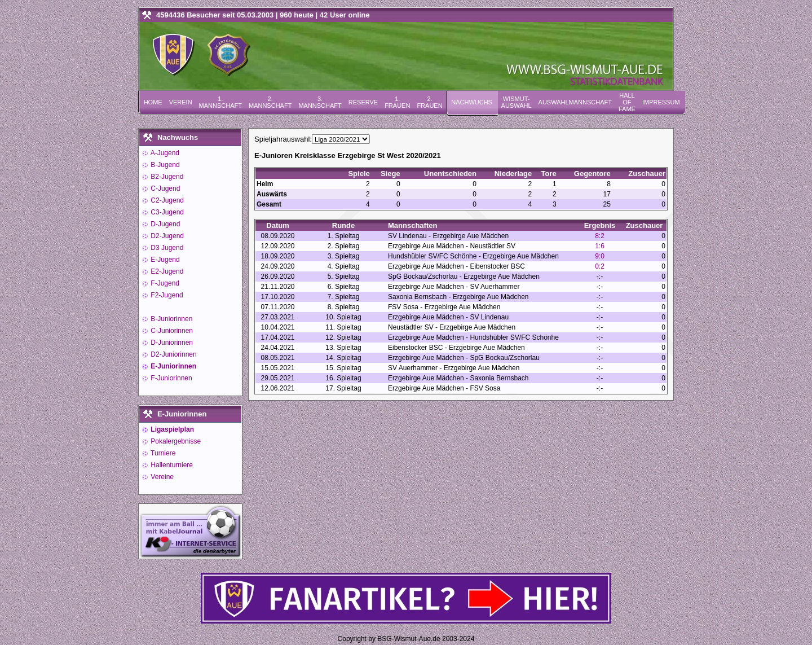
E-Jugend (164, 260)
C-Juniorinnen (171, 331)
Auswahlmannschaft (575, 102)
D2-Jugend (166, 236)
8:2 (600, 236)
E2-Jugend (166, 271)
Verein (181, 102)
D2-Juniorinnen (173, 354)
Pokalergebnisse (175, 441)
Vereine (161, 477)
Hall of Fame (627, 102)
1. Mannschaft (220, 102)
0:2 (600, 266)
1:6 (600, 246)
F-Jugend (164, 283)
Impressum (661, 102)
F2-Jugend (166, 295)
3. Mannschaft (320, 102)
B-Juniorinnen (171, 319)
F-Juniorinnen (171, 378)
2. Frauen (429, 102)
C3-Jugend (166, 212)
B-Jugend (164, 165)
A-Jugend (164, 153)
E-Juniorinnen (173, 366)
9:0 (600, 256)
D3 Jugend (166, 248)
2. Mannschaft (270, 102)
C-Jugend (164, 188)
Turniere (162, 453)
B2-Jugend (166, 177)
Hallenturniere (171, 465)
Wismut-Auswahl (517, 102)
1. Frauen (397, 102)
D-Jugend (164, 224)
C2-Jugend (166, 200)
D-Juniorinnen (171, 343)
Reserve (363, 102)
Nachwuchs (472, 102)
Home (153, 102)
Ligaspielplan (171, 429)
